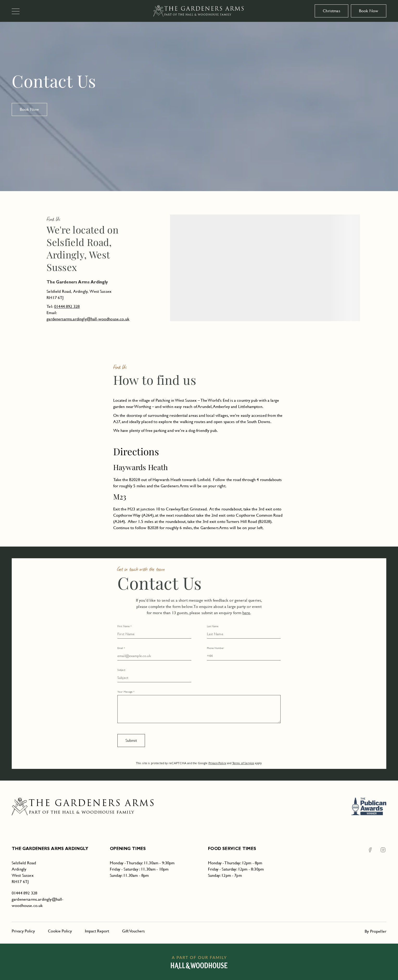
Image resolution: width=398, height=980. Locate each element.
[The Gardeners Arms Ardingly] (199, 11)
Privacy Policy (217, 763)
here (246, 613)
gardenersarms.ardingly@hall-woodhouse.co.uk (88, 319)
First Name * (124, 626)
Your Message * (126, 692)
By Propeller (375, 931)
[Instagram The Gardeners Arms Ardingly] (380, 850)
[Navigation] (18, 12)
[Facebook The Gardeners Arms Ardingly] (370, 850)
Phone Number (215, 648)
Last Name (213, 626)
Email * (121, 648)
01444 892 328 (67, 306)
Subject (121, 670)
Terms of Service (243, 763)
